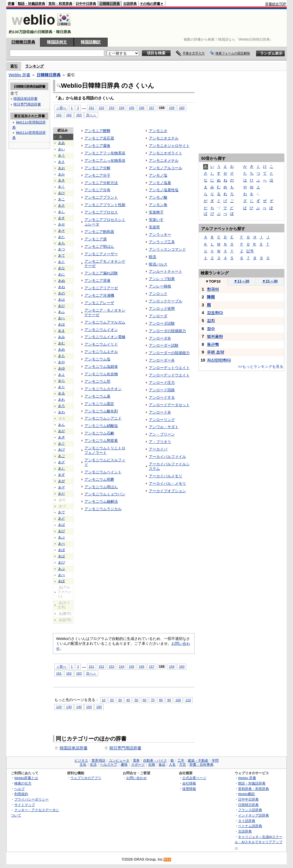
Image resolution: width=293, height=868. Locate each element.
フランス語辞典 (250, 810)
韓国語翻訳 (91, 42)
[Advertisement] (182, 23)
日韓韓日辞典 (110, 4)
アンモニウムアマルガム (105, 322)
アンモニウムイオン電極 (105, 337)
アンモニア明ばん (99, 247)
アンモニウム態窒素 (101, 441)
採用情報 (189, 789)
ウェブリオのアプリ (86, 778)
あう (62, 155)
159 (172, 108)
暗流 (153, 257)
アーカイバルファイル (167, 457)
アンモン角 (158, 205)
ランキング (34, 66)
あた (62, 237)
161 (59, 115)
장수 (211, 329)
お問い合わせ (136, 778)
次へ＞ (91, 115)
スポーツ (138, 765)
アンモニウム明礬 (99, 479)
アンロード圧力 (162, 383)
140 (79, 707)
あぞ (62, 487)
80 (161, 700)
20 (112, 700)
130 (69, 707)
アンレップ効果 (162, 279)
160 (182, 108)
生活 (93, 765)
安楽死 (154, 227)
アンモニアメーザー (101, 254)
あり (62, 387)
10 (104, 700)
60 (145, 700)
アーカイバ (158, 449)
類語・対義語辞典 (31, 4)
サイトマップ (25, 805)
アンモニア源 (96, 239)
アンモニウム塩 (97, 359)
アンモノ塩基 (160, 183)
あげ (62, 450)
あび (62, 531)
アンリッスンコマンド (167, 249)
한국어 (213, 289)
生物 (152, 765)
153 (111, 108)
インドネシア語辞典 (254, 815)
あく (62, 187)
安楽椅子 (156, 212)
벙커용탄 (215, 336)
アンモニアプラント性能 (105, 205)
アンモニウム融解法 (101, 501)
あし (62, 212)
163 (79, 115)
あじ (62, 468)
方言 (183, 765)
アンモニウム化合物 (101, 374)
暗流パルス (158, 264)
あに (62, 274)
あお (62, 168)
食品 (162, 765)
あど (62, 518)
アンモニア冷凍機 (99, 295)
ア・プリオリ (160, 442)
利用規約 (21, 794)
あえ (62, 162)
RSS (168, 860)
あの (62, 293)
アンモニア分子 (97, 175)
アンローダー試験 (164, 345)
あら (62, 381)
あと (62, 262)
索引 (14, 66)
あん (62, 425)
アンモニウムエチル (101, 352)
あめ (62, 350)
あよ (62, 375)
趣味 (124, 765)
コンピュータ (119, 761)
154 (121, 108)
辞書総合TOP (276, 4)
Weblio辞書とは (26, 778)
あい (62, 149)
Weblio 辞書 (19, 75)
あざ (62, 462)
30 (120, 700)
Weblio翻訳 (247, 794)
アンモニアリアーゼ (101, 288)
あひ (62, 306)
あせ (62, 224)
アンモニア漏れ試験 (101, 273)
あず (62, 475)
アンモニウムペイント (103, 472)
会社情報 (189, 783)
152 (101, 108)
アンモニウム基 (97, 396)
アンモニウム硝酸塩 (101, 426)
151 (91, 108)
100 (178, 700)
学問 (215, 761)
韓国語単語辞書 (74, 748)
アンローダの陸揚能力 (167, 331)
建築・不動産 (198, 761)
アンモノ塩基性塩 (164, 190)
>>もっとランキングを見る (261, 367)
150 (89, 707)
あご (62, 456)
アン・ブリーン (162, 434)
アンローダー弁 (162, 360)
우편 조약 (215, 352)
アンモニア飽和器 (99, 232)
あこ (62, 199)
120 (59, 707)
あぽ (62, 581)
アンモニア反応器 (99, 138)
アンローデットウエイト (169, 368)
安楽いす (156, 220)
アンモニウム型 (97, 381)
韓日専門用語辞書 (125, 748)
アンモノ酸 (158, 197)
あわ (62, 412)
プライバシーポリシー (31, 799)
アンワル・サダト (164, 427)
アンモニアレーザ (99, 303)
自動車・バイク (155, 761)
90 (169, 700)
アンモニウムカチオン (103, 389)
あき (62, 180)
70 (153, 700)
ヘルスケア (109, 765)
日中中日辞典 (86, 4)
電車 (136, 761)
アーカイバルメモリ (166, 476)
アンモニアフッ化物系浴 (105, 153)
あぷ (62, 569)
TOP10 (213, 281)
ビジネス (81, 761)
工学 (181, 761)
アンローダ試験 (162, 323)
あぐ (62, 444)
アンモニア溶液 (97, 281)
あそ (62, 231)
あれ (62, 400)
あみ (62, 337)
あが (62, 431)
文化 (83, 765)
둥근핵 (213, 344)
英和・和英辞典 (60, 4)
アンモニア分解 (97, 168)
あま (62, 331)
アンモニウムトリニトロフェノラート (105, 450)
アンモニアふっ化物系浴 (105, 160)
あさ (62, 205)
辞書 (11, 4)
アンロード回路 (162, 390)
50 (136, 700)
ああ (62, 143)
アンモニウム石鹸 (99, 433)
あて (62, 256)
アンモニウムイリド (101, 344)
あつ (62, 249)
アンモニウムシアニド (103, 418)
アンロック (158, 294)
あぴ (62, 562)
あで (62, 512)
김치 (211, 321)
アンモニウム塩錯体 (101, 367)
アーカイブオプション (167, 491)
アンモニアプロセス (101, 212)
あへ (62, 318)
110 (188, 700)
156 (141, 108)
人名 (172, 765)
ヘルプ (19, 789)
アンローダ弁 (160, 338)
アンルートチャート (166, 271)
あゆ (62, 368)
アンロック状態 (162, 309)
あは (62, 300)
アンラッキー (160, 235)
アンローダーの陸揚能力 (169, 353)
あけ (62, 193)
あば (62, 525)
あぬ (62, 281)
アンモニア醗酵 (97, 131)
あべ (62, 544)
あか (62, 174)
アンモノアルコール (166, 168)
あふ (62, 312)
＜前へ (61, 108)
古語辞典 (130, 4)
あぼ (62, 550)
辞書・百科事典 (201, 765)
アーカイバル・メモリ (167, 483)
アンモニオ (158, 131)
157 (152, 108)
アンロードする (162, 397)
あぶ (62, 537)
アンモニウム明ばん (101, 487)
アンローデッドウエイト (169, 375)
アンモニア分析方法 (101, 183)
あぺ (62, 575)
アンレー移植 (160, 286)
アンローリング (162, 420)
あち (62, 243)
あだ (62, 494)
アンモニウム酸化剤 (101, 411)
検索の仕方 (23, 783)
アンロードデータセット (169, 405)
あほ (62, 324)
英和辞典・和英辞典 (254, 789)
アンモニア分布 (97, 190)
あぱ (62, 556)
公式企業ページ (194, 778)
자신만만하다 (219, 360)
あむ (62, 343)
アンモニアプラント (101, 197)
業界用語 (98, 761)
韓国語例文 (57, 42)
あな (62, 268)
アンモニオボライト (166, 153)
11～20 (242, 281)
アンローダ (158, 316)
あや (62, 362)
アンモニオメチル (164, 160)
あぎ (62, 437)
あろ (62, 406)
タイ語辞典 (247, 821)
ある (62, 393)
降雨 (211, 297)
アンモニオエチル (164, 138)
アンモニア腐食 (97, 146)
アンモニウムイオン (101, 330)
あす (62, 218)
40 (128, 700)
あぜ (62, 481)
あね (62, 287)
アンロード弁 (160, 412)
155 (131, 108)
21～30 (270, 281)
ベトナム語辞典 (250, 826)
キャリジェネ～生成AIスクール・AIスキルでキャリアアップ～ (259, 842)
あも (62, 356)
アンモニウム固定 (99, 404)
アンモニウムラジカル (103, 509)
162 (69, 115)
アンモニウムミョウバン (105, 494)
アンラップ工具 (162, 242)
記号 (250, 251)
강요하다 (215, 313)
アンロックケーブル (166, 301)
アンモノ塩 (158, 175)
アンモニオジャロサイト (169, 146)
